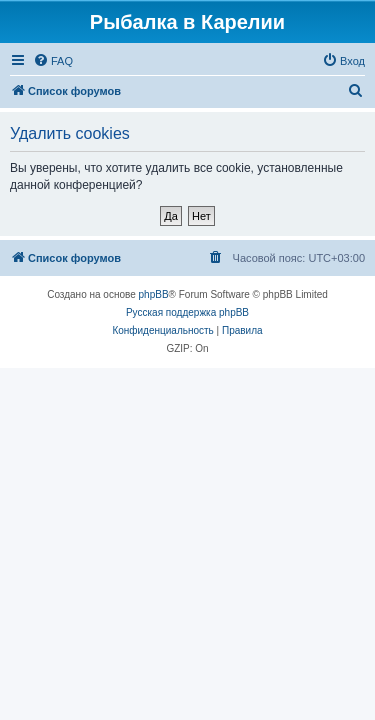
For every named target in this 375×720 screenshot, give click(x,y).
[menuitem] (53, 61)
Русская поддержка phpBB (187, 312)
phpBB (154, 294)
